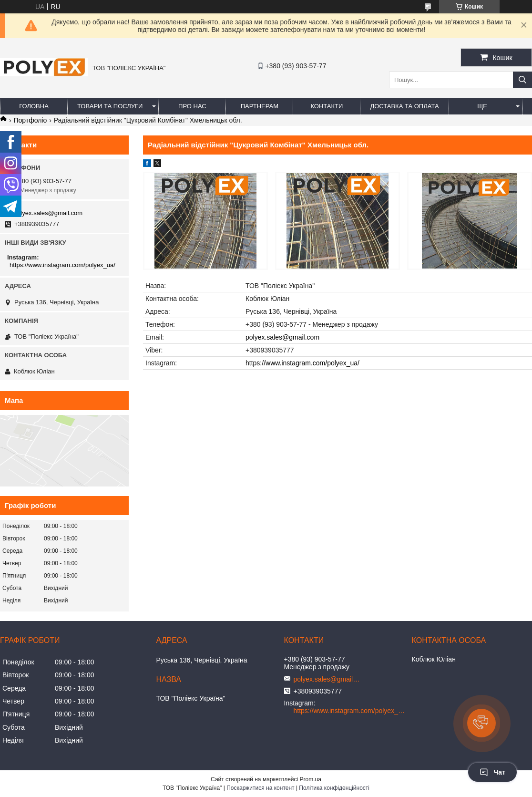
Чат (492, 772)
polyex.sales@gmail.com (282, 337)
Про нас (192, 106)
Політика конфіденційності (334, 788)
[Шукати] (522, 80)
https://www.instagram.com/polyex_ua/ (302, 363)
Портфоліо (30, 120)
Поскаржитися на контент (260, 788)
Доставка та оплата (404, 106)
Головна (34, 106)
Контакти (327, 106)
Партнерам (260, 106)
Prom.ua (311, 779)
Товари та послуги (110, 106)
